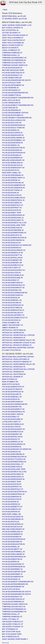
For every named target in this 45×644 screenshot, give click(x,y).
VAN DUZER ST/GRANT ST (13, 627)
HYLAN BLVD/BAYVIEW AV (12, 283)
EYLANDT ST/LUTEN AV (11, 350)
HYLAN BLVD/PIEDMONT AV (13, 85)
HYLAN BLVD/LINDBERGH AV (14, 185)
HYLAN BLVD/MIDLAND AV (13, 163)
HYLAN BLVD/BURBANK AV (13, 175)
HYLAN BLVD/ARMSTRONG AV (14, 233)
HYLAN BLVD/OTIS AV (11, 170)
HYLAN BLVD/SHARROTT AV (13, 288)
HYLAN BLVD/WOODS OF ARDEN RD (17, 245)
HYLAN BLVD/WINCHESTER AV (14, 238)
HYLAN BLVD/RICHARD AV (13, 295)
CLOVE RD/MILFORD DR (12, 78)
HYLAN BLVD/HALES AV (11, 243)
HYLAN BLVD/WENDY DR (12, 260)
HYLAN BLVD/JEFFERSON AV (14, 153)
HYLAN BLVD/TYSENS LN (12, 190)
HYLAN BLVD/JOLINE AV (12, 303)
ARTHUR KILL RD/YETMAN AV (14, 330)
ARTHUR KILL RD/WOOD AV (13, 333)
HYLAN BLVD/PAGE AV (11, 298)
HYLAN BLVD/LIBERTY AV (12, 549)
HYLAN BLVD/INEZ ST (11, 280)
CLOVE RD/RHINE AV (10, 88)
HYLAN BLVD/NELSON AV (12, 228)
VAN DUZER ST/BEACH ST (13, 622)
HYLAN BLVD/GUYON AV (12, 195)
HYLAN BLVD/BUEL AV (11, 145)
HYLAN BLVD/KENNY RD (12, 290)
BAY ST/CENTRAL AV (10, 30)
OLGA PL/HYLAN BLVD (11, 589)
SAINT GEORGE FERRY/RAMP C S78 (17, 25)
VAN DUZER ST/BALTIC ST (13, 624)
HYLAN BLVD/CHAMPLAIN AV (14, 198)
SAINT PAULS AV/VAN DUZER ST (15, 35)
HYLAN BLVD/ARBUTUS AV (13, 265)
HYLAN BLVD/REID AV (11, 130)
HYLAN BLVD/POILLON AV (12, 258)
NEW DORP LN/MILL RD (12, 173)
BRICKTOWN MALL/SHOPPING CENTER (18, 348)
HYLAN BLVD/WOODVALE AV (13, 285)
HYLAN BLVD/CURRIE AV (12, 203)
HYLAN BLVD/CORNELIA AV (13, 275)
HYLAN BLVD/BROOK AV (12, 497)
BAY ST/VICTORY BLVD (11, 632)
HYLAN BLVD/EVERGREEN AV (14, 557)
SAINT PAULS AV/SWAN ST (13, 38)
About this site (5, 643)
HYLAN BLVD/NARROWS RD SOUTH (16, 80)
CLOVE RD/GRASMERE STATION (15, 113)
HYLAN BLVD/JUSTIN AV (12, 210)
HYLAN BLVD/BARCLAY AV (13, 253)
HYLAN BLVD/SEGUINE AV (13, 278)
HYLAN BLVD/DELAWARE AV (13, 138)
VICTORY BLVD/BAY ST (11, 33)
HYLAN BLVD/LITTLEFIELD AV (14, 459)
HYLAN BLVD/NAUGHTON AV (13, 148)
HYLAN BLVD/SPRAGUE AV (13, 305)
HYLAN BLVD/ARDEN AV (12, 248)
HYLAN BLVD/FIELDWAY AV (13, 220)
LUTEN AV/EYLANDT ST (11, 268)
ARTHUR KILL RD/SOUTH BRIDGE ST (17, 345)
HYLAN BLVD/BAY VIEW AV (13, 414)
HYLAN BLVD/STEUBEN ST (13, 115)
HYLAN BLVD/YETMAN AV (12, 308)
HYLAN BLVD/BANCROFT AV (13, 168)
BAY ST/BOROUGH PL (11, 637)
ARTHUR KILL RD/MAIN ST (13, 377)
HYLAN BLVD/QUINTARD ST (13, 564)
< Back (5, 10)
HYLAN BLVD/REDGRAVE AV (13, 215)
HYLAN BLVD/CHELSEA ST (13, 313)
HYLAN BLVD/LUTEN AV (11, 273)
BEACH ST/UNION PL (10, 48)
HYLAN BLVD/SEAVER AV (12, 150)
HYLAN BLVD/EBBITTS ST (12, 507)
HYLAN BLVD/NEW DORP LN (13, 178)
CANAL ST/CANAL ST (10, 619)
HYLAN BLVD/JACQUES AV (13, 517)
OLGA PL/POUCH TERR (11, 83)
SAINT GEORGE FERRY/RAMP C (15, 639)
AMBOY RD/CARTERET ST (13, 325)
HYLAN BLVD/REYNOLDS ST (13, 73)
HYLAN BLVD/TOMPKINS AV (13, 602)
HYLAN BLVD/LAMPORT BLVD (14, 572)
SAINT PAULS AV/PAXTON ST (14, 40)
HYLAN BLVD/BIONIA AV (12, 110)
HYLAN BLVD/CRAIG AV (11, 320)
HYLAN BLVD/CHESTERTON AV (14, 492)
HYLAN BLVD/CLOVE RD (12, 123)
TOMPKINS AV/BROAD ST (12, 53)
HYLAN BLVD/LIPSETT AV (12, 255)
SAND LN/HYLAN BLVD (11, 100)
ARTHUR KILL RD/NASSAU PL (14, 338)
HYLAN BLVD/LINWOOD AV (13, 577)
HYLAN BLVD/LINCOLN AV (12, 165)
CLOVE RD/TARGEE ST (11, 90)
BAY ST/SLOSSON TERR (12, 634)
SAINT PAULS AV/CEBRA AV (13, 43)
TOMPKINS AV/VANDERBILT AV (14, 58)
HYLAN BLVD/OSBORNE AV (13, 230)
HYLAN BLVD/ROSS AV (11, 512)
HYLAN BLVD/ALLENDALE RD (14, 120)
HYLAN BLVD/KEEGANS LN (13, 218)
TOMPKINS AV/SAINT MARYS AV (15, 65)
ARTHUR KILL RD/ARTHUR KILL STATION (18, 335)
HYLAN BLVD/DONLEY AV (12, 75)
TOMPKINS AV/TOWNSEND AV (14, 60)
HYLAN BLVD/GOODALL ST (13, 464)
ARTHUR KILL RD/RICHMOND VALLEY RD (19, 340)
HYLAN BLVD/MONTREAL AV (13, 200)
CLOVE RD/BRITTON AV (12, 95)
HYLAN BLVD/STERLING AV (13, 183)
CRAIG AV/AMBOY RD (11, 323)
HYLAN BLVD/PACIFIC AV (12, 235)
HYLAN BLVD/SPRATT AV (12, 208)
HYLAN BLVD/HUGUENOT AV (13, 270)
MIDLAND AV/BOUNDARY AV (13, 160)
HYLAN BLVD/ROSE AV (11, 180)
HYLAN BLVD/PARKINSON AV (14, 125)
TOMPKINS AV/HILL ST (11, 55)
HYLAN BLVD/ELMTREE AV (13, 524)
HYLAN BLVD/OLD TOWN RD (13, 128)
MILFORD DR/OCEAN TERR (13, 70)
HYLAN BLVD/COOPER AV (12, 133)
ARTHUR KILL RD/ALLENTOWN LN (16, 359)
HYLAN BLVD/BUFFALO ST (13, 205)
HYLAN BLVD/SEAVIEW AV (12, 143)
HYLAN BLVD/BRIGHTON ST (13, 310)
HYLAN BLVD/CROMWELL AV (13, 140)
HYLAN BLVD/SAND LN (11, 579)
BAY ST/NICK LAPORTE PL (13, 28)
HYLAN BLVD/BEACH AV (12, 509)
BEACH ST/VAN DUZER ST (13, 45)
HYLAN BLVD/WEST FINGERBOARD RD (18, 98)
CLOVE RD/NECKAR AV (11, 103)
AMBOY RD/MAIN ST (10, 328)
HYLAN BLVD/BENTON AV (12, 559)
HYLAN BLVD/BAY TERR (12, 213)
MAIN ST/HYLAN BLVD (11, 384)
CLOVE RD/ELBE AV (10, 108)
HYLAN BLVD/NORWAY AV (12, 569)
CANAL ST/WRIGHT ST (11, 50)
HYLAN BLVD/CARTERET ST (13, 315)
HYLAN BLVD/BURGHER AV (13, 135)
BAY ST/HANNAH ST (10, 629)
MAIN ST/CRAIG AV (10, 379)
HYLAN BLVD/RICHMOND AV (13, 240)
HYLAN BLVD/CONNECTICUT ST (15, 318)
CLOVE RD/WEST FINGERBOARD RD (17, 118)
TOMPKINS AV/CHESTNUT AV (14, 63)
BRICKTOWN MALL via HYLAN (14, 16)
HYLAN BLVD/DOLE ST (11, 439)
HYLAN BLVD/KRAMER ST (12, 574)
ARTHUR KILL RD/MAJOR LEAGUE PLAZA (19, 343)
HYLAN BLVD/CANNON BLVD (13, 188)
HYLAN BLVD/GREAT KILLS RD (14, 223)
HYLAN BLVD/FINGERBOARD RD (15, 93)
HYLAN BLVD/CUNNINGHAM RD (15, 293)
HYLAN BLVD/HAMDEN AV (12, 158)
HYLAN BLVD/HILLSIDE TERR (14, 225)
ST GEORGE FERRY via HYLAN (14, 19)
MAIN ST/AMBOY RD (10, 382)
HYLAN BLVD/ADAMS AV (12, 155)
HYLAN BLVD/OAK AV (10, 193)
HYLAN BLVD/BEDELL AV (12, 300)
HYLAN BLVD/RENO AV (11, 504)
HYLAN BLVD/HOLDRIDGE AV (14, 250)
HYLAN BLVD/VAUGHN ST (12, 68)
